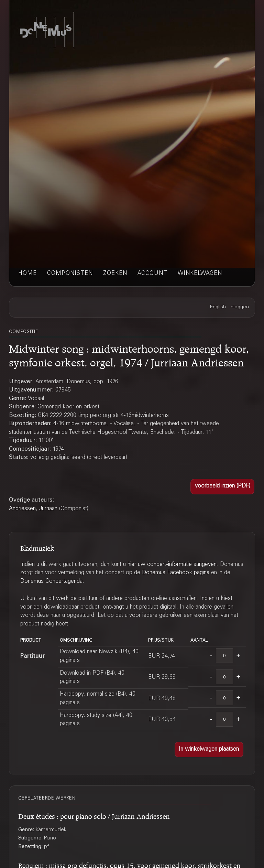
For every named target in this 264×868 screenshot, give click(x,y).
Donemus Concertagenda (51, 582)
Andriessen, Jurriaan (33, 509)
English (218, 307)
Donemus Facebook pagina (176, 573)
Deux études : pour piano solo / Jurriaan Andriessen (94, 815)
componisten (70, 274)
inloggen (239, 307)
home (27, 274)
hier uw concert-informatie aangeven (172, 565)
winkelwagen (200, 274)
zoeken (115, 274)
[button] (222, 487)
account (152, 274)
